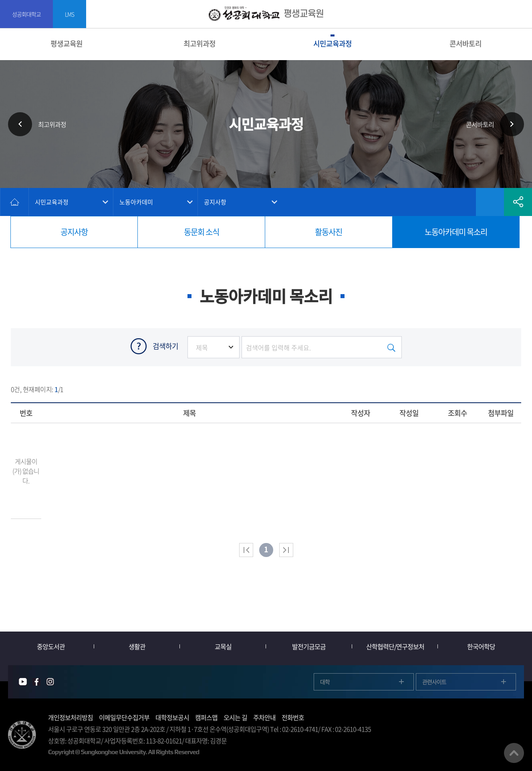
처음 (246, 550)
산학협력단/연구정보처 (395, 646)
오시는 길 (235, 717)
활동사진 (328, 232)
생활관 (137, 646)
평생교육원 (66, 43)
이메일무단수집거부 (124, 717)
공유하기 (518, 202)
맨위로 (514, 753)
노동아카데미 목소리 (456, 232)
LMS (70, 14)
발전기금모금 (309, 646)
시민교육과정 (332, 43)
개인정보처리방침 (71, 717)
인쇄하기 (462, 202)
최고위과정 (199, 43)
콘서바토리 (465, 43)
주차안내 (264, 717)
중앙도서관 (51, 646)
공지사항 (215, 202)
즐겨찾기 (490, 202)
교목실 (223, 646)
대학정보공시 (172, 717)
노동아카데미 (136, 202)
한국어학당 (481, 646)
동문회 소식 (202, 232)
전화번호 (293, 717)
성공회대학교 (26, 14)
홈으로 (14, 202)
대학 (325, 682)
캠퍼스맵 (206, 717)
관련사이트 (434, 682)
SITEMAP (521, 14)
